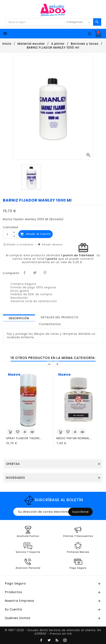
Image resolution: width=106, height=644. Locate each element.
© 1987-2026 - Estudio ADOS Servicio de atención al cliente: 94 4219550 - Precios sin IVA (53, 632)
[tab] (19, 318)
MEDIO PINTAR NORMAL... (74, 438)
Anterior (49, 364)
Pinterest (45, 273)
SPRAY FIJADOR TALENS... (24, 438)
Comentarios (50, 324)
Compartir (25, 273)
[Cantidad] (8, 234)
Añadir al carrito (35, 234)
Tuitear (35, 273)
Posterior (57, 364)
